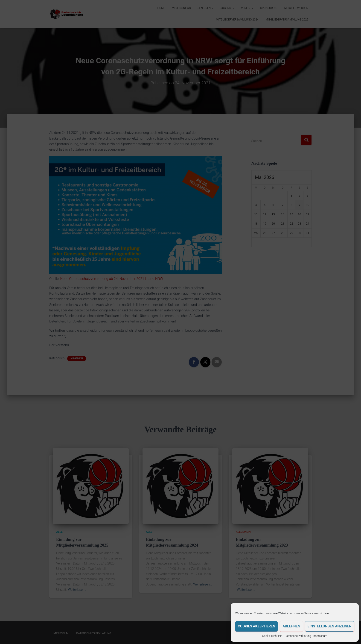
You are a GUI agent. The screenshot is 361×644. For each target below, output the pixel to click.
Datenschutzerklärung (298, 636)
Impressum (320, 636)
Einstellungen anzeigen (330, 626)
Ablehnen (291, 626)
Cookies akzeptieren (256, 626)
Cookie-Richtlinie (272, 636)
